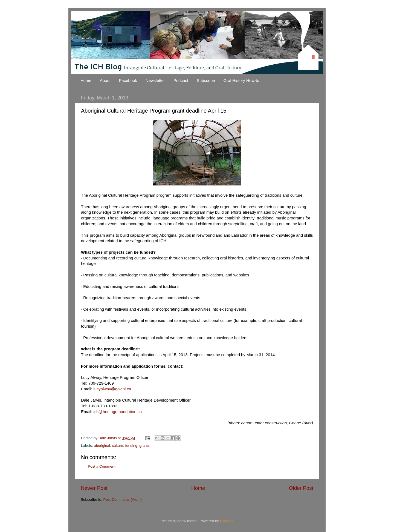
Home (86, 80)
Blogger (226, 521)
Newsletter (155, 80)
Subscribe (206, 80)
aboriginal (102, 446)
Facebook (128, 80)
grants (144, 446)
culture (118, 446)
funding (131, 446)
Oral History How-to (241, 80)
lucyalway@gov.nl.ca (112, 389)
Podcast (181, 80)
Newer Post (94, 488)
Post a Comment (102, 466)
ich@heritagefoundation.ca (118, 412)
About (105, 80)
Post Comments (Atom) (123, 500)
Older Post (301, 488)
